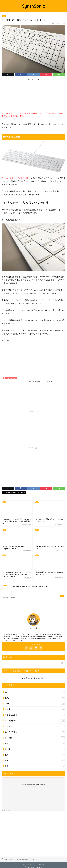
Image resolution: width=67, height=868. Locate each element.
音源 (35, 761)
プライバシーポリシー (29, 860)
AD (35, 687)
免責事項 (42, 860)
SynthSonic (33, 6)
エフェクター (35, 716)
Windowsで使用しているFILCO (15, 178)
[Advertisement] (19, 96)
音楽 (35, 756)
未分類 (35, 744)
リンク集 (35, 733)
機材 (4, 16)
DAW (35, 693)
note (12, 636)
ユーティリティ (35, 727)
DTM (35, 699)
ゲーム (35, 722)
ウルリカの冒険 (35, 710)
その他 (35, 705)
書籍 (35, 739)
